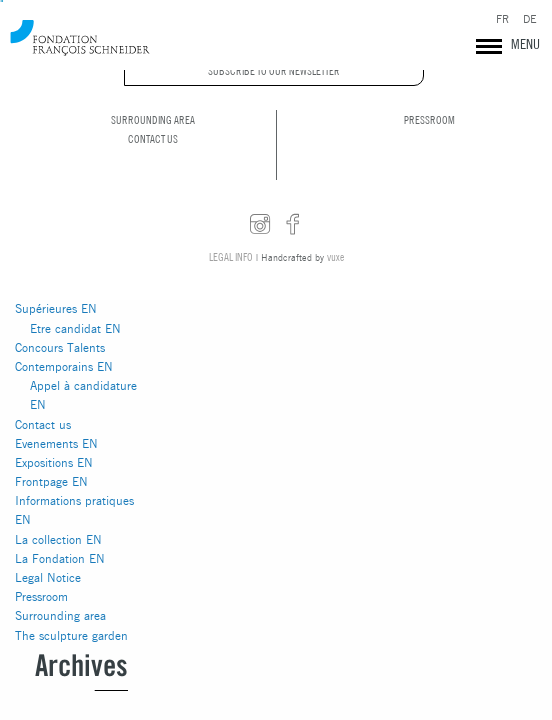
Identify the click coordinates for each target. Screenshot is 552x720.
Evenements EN (56, 443)
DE (530, 19)
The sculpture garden (71, 635)
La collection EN (58, 539)
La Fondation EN (60, 558)
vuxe (335, 257)
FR (502, 19)
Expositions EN (54, 462)
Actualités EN (50, 251)
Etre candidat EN (75, 328)
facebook (293, 225)
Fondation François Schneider (80, 37)
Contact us (43, 424)
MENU (525, 44)
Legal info (231, 257)
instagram (260, 225)
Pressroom (41, 596)
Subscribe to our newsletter (274, 71)
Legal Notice (48, 577)
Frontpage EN (51, 481)
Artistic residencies (64, 270)
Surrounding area (60, 615)
